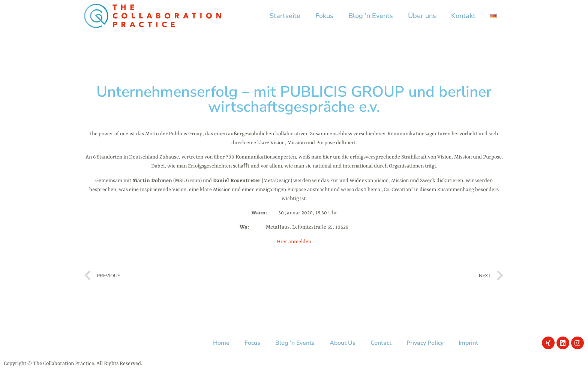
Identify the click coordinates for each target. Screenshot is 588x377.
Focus (252, 343)
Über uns (422, 16)
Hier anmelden (294, 242)
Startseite (285, 16)
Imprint (468, 343)
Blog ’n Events (371, 16)
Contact (381, 343)
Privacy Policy (425, 343)
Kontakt (463, 16)
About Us (343, 343)
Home (221, 343)
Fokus (324, 16)
